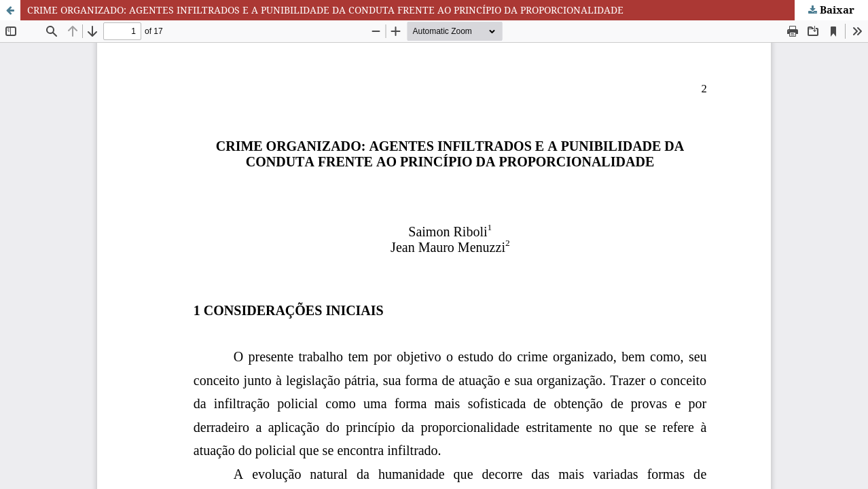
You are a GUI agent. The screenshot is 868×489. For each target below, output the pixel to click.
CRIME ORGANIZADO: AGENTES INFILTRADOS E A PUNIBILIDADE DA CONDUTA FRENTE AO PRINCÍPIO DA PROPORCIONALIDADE (325, 10)
